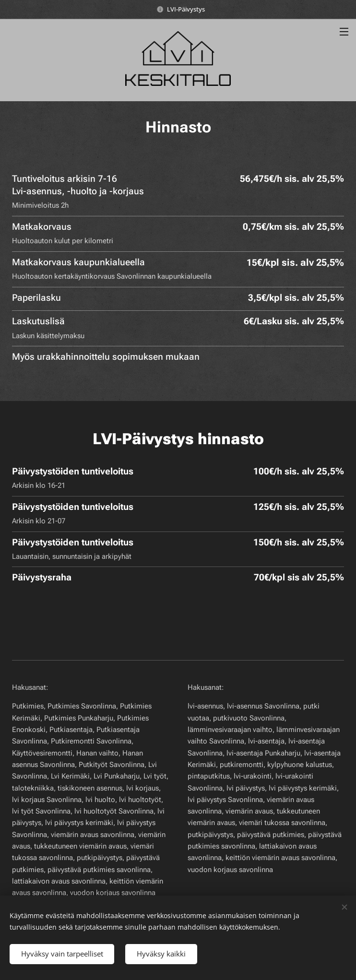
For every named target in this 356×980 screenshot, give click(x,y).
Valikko (344, 32)
